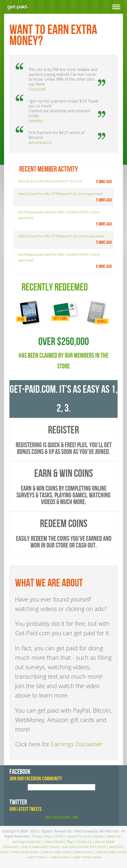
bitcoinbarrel (40, 142)
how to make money (57, 852)
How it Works (54, 842)
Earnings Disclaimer (77, 744)
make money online (87, 857)
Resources (11, 847)
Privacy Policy (41, 836)
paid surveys (84, 852)
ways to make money (112, 852)
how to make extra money (40, 847)
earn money (37, 857)
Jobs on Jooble (105, 842)
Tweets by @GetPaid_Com (61, 817)
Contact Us (84, 842)
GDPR (59, 836)
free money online (26, 852)
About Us (114, 836)
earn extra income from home (84, 847)
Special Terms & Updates (85, 836)
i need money (59, 857)
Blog (70, 842)
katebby (36, 121)
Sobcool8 (37, 89)
